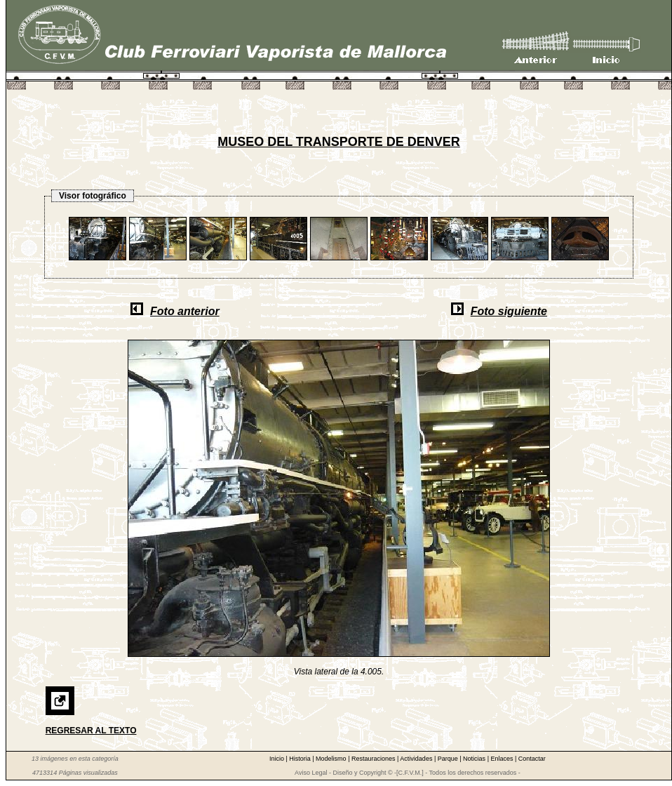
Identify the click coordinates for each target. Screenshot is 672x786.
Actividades (417, 759)
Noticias (475, 759)
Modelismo (332, 759)
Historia (301, 759)
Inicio (278, 759)
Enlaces (503, 759)
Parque (449, 759)
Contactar (532, 759)
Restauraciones (374, 759)
